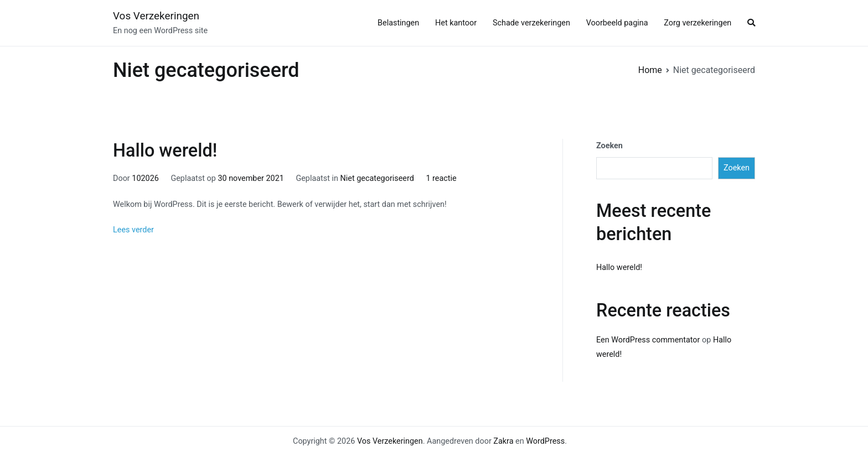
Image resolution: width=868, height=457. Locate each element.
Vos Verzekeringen (156, 16)
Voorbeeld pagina (617, 23)
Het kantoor (456, 23)
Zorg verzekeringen (697, 23)
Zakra (503, 441)
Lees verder (133, 230)
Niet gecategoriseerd (377, 178)
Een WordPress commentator (648, 340)
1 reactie (441, 178)
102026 (145, 178)
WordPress (545, 441)
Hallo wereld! (165, 150)
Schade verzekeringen (531, 23)
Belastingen (398, 23)
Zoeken (609, 146)
